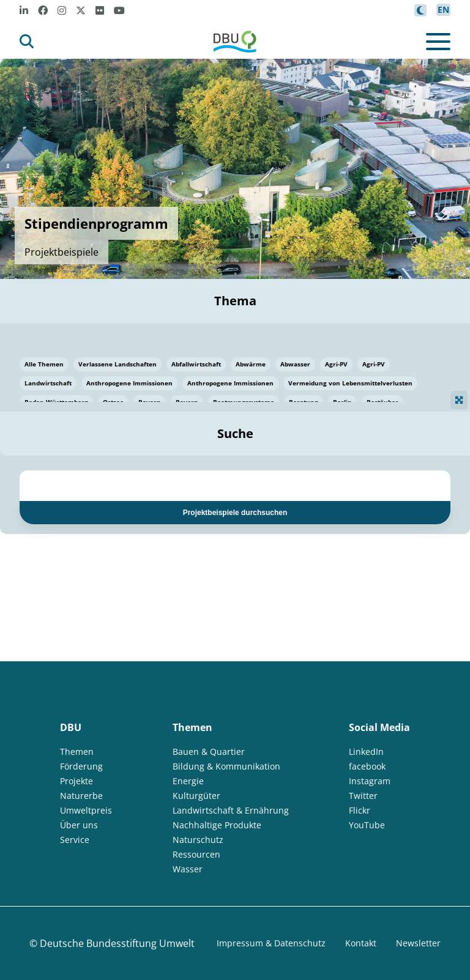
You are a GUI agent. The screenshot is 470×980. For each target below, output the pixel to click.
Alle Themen (44, 364)
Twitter (363, 796)
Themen (77, 752)
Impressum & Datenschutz (271, 943)
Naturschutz (198, 840)
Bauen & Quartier (209, 752)
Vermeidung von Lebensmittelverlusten (350, 383)
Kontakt (361, 943)
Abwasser (295, 364)
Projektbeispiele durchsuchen (235, 513)
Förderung (81, 766)
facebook (367, 766)
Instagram (370, 781)
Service (75, 840)
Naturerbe (81, 796)
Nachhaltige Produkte (217, 825)
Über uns (79, 825)
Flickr (360, 810)
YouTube (367, 825)
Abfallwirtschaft (196, 364)
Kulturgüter (196, 796)
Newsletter (418, 943)
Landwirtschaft (48, 383)
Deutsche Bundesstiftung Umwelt (117, 943)
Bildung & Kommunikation (226, 766)
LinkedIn (366, 752)
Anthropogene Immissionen (129, 383)
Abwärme (251, 364)
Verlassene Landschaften (117, 364)
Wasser (188, 869)
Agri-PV (336, 364)
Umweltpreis (86, 810)
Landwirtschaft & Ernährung (231, 810)
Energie (188, 781)
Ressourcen (196, 854)
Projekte (76, 781)
